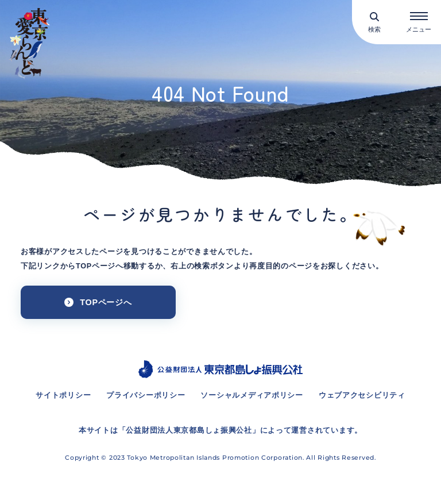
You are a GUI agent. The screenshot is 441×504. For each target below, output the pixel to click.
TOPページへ (106, 302)
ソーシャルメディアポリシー (252, 395)
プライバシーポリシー (146, 395)
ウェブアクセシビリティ (362, 395)
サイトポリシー (63, 395)
